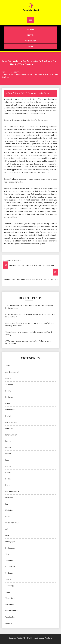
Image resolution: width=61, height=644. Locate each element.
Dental (8, 416)
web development (12, 611)
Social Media (10, 567)
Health (8, 479)
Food (7, 460)
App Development (12, 372)
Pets (7, 535)
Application (10, 378)
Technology (30, 41)
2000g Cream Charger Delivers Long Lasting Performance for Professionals (28, 342)
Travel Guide (10, 598)
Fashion (8, 441)
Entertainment (33, 93)
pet (7, 529)
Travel (8, 592)
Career (8, 403)
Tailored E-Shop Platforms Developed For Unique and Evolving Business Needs (29, 307)
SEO (7, 554)
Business (9, 397)
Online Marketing (12, 523)
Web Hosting (10, 617)
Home (8, 485)
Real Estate (10, 548)
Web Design (10, 604)
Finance (8, 447)
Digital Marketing (12, 422)
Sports (8, 579)
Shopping (31, 35)
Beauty (8, 391)
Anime (8, 366)
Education (9, 429)
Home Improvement (13, 491)
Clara (10, 93)
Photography (10, 542)
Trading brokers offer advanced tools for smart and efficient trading (29, 333)
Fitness (8, 454)
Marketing (9, 510)
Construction (10, 410)
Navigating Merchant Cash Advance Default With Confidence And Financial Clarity (30, 316)
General (31, 29)
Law (7, 504)
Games (31, 47)
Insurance (9, 498)
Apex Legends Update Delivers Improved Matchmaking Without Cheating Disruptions (30, 324)
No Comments (46, 93)
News (8, 516)
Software (9, 573)
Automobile (10, 385)
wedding (9, 623)
